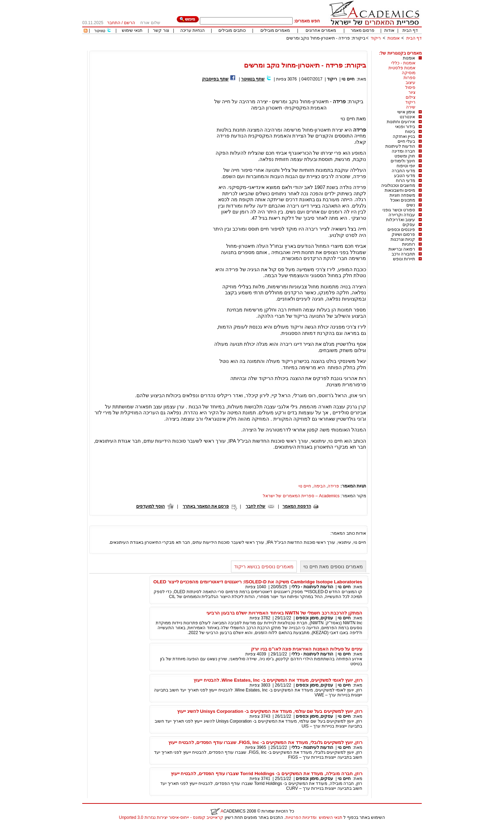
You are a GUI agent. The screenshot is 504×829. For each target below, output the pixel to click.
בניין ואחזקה (404, 136)
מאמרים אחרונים (321, 30)
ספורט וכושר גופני (399, 210)
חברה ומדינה (403, 151)
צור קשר (161, 30)
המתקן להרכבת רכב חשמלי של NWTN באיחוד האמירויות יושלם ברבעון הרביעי (284, 613)
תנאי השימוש (331, 817)
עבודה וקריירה (402, 215)
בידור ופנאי (405, 127)
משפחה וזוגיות (402, 195)
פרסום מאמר (363, 30)
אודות (389, 30)
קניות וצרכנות (403, 239)
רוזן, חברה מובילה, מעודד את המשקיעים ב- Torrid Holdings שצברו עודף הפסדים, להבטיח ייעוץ (267, 774)
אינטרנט (407, 117)
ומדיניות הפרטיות (301, 817)
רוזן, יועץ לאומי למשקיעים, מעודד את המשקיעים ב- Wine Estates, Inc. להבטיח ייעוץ (278, 680)
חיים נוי (348, 79)
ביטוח (410, 132)
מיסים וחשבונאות (400, 190)
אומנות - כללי (403, 63)
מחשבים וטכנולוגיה (398, 185)
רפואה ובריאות (402, 249)
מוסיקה (409, 73)
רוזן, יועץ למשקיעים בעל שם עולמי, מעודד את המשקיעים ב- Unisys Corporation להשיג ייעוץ (270, 711)
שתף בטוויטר (253, 79)
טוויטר (100, 31)
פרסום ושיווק (403, 234)
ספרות (409, 78)
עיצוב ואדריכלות (401, 220)
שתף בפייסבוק (215, 79)
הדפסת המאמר (297, 506)
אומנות (394, 38)
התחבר (114, 23)
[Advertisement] (294, 48)
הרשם (129, 23)
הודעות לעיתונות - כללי (312, 587)
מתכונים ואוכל (403, 200)
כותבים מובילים (232, 30)
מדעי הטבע (405, 176)
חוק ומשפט (405, 156)
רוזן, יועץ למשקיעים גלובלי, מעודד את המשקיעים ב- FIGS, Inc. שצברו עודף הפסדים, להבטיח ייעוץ (265, 742)
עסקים (409, 225)
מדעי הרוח (405, 181)
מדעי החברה (403, 171)
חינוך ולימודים (403, 161)
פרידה (333, 486)
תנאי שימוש (132, 30)
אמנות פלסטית (402, 68)
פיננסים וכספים (401, 230)
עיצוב (411, 83)
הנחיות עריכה (192, 30)
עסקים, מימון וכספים (314, 618)
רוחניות (409, 244)
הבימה (320, 486)
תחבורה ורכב (403, 254)
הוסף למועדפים (150, 506)
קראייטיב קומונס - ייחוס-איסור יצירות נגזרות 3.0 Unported (171, 817)
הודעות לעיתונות (400, 146)
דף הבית (410, 30)
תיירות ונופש (404, 259)
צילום (411, 97)
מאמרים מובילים (275, 30)
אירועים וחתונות (401, 122)
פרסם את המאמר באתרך (206, 506)
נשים (411, 205)
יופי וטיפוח (406, 166)
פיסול (410, 87)
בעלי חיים (406, 141)
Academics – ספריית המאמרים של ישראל (301, 496)
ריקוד (376, 38)
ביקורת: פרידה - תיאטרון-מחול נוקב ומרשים (326, 38)
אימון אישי (406, 112)
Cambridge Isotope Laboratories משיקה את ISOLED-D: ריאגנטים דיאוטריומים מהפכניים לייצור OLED (258, 582)
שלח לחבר (255, 506)
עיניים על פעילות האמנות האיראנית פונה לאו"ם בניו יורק (307, 649)
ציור (412, 92)
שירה (411, 107)
